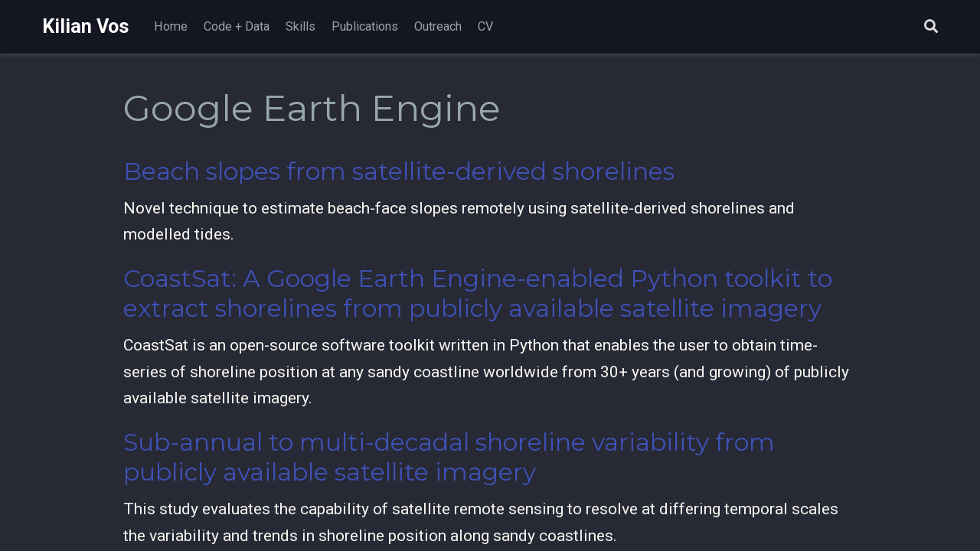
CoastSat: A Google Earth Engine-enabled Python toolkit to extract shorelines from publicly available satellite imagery (478, 293)
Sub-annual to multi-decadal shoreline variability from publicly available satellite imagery (449, 457)
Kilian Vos (86, 26)
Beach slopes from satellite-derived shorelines (399, 171)
